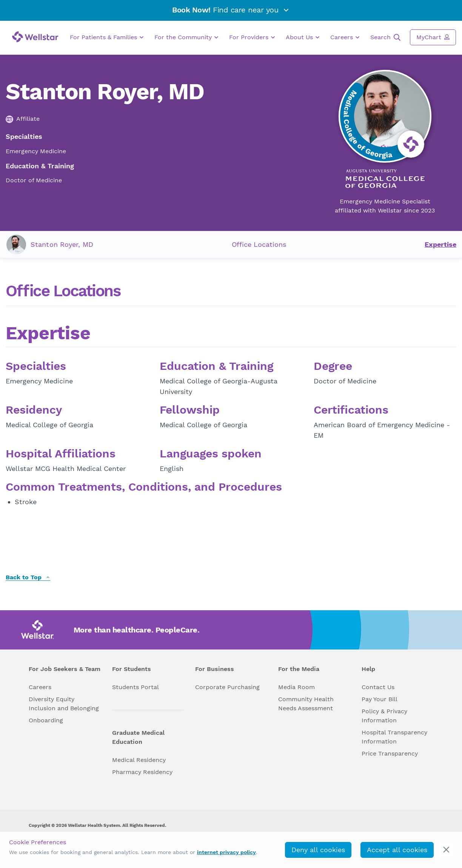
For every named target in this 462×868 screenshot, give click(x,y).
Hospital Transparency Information (394, 737)
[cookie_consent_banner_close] (446, 850)
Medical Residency (139, 760)
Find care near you (231, 10)
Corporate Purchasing (227, 687)
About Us (303, 37)
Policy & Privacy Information (384, 716)
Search (385, 37)
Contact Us (378, 687)
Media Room (296, 687)
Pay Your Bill (380, 699)
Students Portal (136, 687)
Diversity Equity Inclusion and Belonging (64, 704)
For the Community (186, 37)
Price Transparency (390, 753)
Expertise (440, 244)
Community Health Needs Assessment (306, 704)
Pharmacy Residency (142, 772)
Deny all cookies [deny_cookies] (318, 850)
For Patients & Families (107, 37)
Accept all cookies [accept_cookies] (397, 850)
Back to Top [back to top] (28, 578)
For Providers (252, 37)
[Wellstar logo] (35, 37)
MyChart (433, 37)
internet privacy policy (226, 852)
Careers (345, 37)
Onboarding (46, 720)
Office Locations (259, 244)
